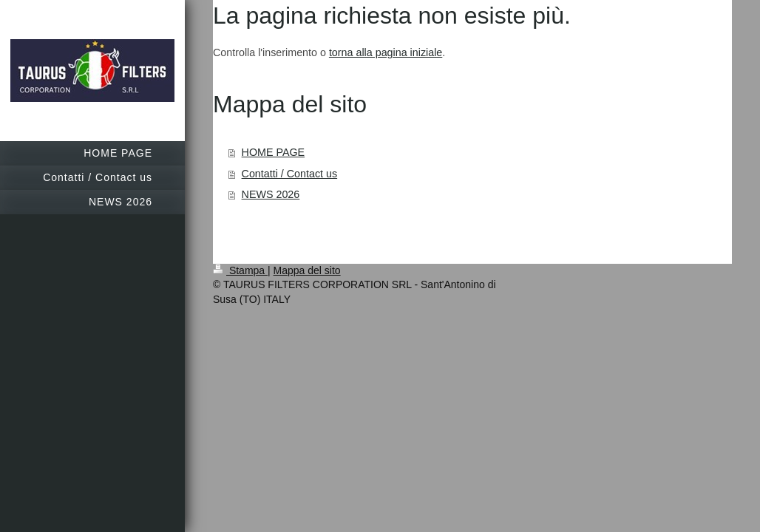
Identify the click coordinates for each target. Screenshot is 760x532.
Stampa (240, 270)
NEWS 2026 (271, 194)
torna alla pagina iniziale (386, 52)
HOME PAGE (274, 152)
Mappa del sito (307, 270)
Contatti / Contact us (290, 174)
